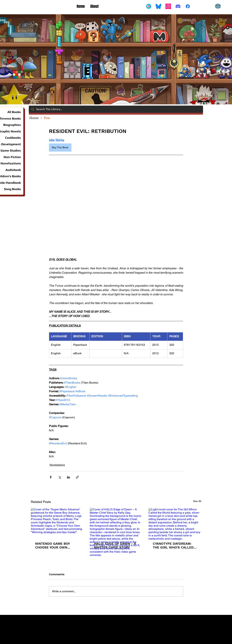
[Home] (34, 118)
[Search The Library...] (116, 109)
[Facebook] (188, 6)
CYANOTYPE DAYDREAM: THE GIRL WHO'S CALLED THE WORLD (173, 545)
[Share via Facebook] (51, 477)
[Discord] (178, 6)
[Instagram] (168, 6)
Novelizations (57, 465)
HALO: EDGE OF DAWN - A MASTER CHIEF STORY (115, 545)
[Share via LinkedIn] (68, 477)
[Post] (47, 118)
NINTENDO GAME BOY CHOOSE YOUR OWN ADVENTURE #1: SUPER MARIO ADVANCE (54, 545)
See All (197, 501)
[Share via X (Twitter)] (60, 477)
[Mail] (218, 6)
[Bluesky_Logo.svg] (158, 6)
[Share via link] (77, 477)
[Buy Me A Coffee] (149, 6)
